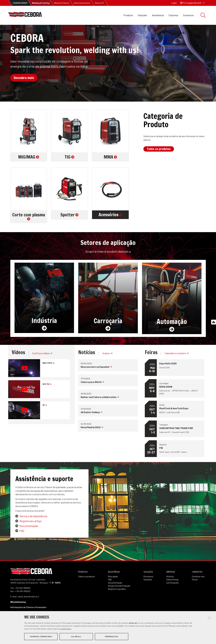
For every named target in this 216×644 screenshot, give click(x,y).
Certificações (173, 594)
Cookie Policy (66, 629)
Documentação (29, 537)
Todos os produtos (159, 160)
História (170, 588)
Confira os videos (42, 365)
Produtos (128, 15)
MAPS (58, 594)
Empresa (173, 15)
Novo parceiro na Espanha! (96, 378)
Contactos (188, 15)
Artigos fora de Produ (119, 597)
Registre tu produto (117, 600)
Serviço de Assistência (33, 528)
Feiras (195, 591)
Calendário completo (177, 365)
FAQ (22, 542)
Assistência (158, 15)
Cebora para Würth (92, 393)
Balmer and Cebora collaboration (100, 408)
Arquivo (107, 365)
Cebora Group (172, 591)
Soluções (142, 15)
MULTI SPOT (48, 375)
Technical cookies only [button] (41, 637)
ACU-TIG (47, 396)
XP (45, 417)
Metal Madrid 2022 (92, 439)
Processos (148, 588)
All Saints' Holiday (92, 424)
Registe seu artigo (31, 532)
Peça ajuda (113, 588)
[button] (192, 3)
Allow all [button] (76, 637)
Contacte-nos (198, 588)
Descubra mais (24, 89)
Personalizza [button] (111, 637)
